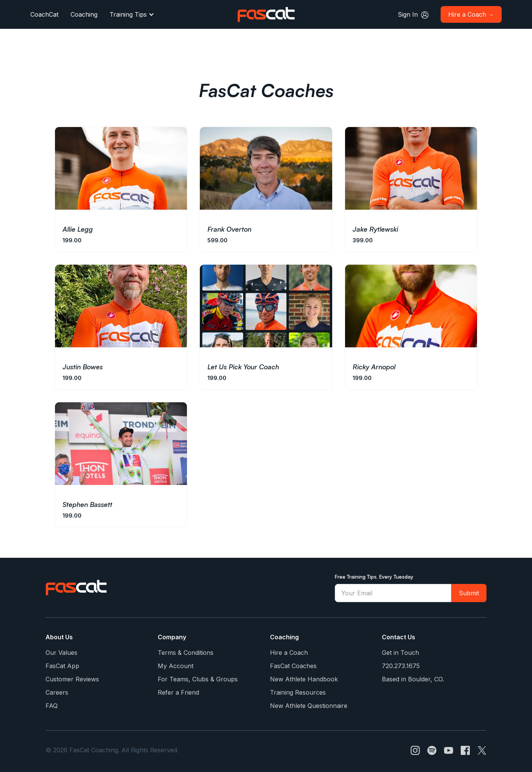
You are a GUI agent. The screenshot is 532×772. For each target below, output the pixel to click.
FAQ (52, 706)
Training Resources (298, 692)
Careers (57, 692)
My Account (176, 666)
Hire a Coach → (471, 14)
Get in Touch (400, 653)
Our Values (61, 653)
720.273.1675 (401, 666)
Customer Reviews (72, 679)
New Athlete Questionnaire (309, 706)
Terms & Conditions (186, 653)
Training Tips (128, 14)
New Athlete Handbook (304, 679)
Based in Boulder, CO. (413, 679)
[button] (132, 14)
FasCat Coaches (293, 666)
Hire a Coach (289, 653)
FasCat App (62, 666)
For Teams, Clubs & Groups (198, 679)
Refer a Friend (178, 692)
